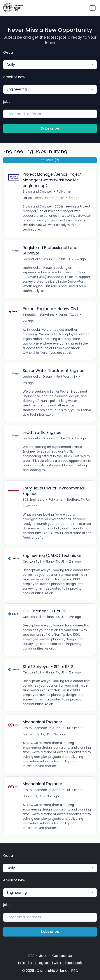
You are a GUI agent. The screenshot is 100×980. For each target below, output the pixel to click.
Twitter (58, 963)
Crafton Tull (32, 561)
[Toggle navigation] (93, 8)
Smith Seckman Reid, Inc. (42, 728)
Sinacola (29, 315)
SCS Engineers (33, 500)
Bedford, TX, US (79, 500)
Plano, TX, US (55, 561)
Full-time (64, 191)
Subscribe (50, 128)
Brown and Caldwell (38, 191)
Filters (50, 160)
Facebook (73, 963)
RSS (31, 956)
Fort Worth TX (67, 377)
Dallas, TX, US (68, 315)
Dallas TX (63, 259)
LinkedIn (25, 963)
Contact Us (62, 956)
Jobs (43, 956)
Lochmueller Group (37, 259)
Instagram (42, 963)
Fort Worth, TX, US (36, 734)
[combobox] (50, 65)
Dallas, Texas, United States (44, 198)
